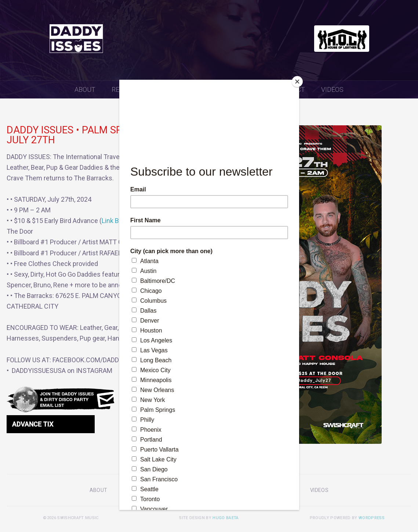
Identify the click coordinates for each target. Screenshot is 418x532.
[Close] (297, 82)
